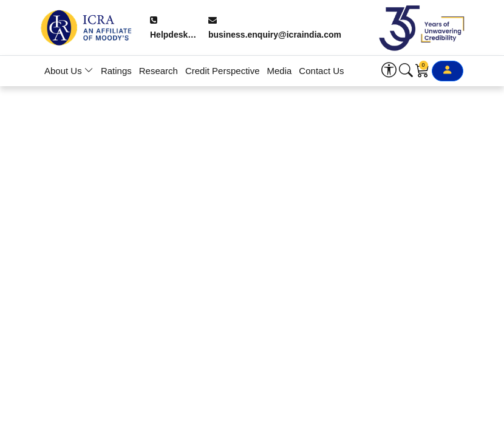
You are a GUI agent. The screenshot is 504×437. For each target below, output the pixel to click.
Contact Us (321, 71)
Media (280, 71)
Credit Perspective (223, 71)
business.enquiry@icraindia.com (275, 28)
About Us (69, 71)
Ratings (116, 71)
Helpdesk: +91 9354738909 (174, 29)
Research (158, 71)
